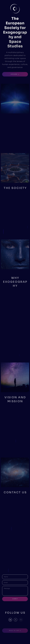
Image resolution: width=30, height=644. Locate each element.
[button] (15, 74)
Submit (15, 599)
